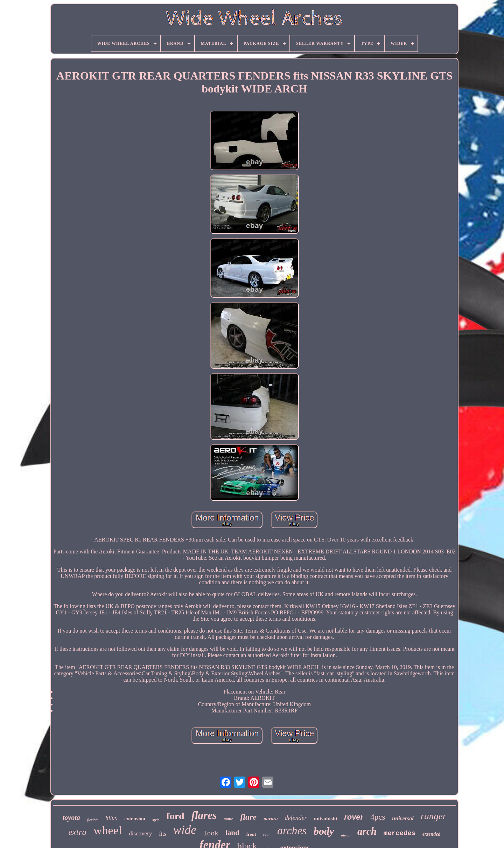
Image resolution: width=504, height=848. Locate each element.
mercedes (400, 833)
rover (354, 817)
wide (185, 830)
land (232, 833)
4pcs (378, 817)
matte (228, 819)
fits (162, 834)
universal (403, 818)
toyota (71, 818)
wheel (108, 830)
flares (204, 815)
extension (135, 819)
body (324, 831)
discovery (140, 833)
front (251, 834)
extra (78, 832)
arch (367, 831)
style (156, 820)
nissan (346, 835)
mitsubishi (325, 819)
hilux (111, 818)
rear (267, 834)
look (211, 834)
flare (248, 817)
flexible (93, 820)
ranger (434, 816)
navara (271, 819)
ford (175, 816)
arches (292, 830)
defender (296, 818)
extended (431, 834)
